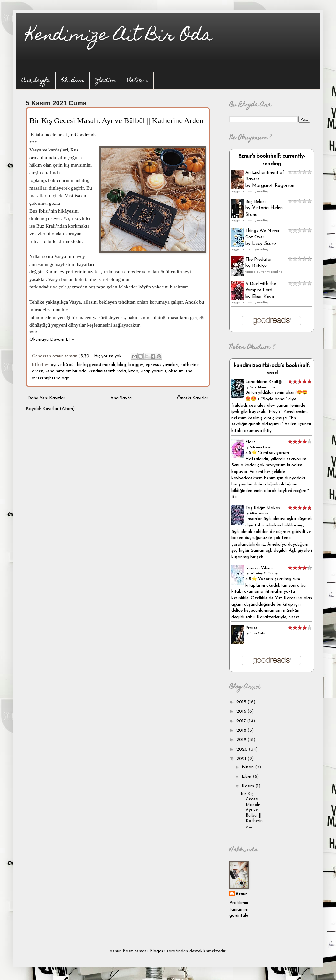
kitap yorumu (153, 371)
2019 (242, 740)
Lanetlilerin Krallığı (264, 382)
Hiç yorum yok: (109, 356)
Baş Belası (255, 202)
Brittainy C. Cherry (264, 573)
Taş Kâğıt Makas (263, 508)
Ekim (247, 777)
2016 (242, 711)
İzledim (105, 81)
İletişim (137, 81)
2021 (242, 759)
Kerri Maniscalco (262, 387)
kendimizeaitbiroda (107, 371)
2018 (242, 730)
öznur (241, 894)
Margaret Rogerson (273, 186)
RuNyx (259, 266)
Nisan (248, 767)
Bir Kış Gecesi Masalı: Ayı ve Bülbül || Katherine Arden (116, 120)
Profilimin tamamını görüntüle (239, 909)
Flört (250, 442)
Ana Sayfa (36, 81)
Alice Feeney (259, 513)
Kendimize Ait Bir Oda (119, 37)
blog (122, 365)
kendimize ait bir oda (66, 371)
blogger (136, 365)
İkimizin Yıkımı (259, 568)
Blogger (158, 951)
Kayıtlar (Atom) (58, 409)
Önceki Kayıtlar (193, 398)
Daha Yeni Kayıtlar (46, 398)
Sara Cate (257, 634)
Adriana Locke (260, 447)
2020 (243, 750)
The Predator (259, 260)
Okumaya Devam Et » (52, 340)
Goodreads (86, 135)
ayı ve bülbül (63, 365)
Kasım (248, 786)
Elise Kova (263, 297)
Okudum (72, 81)
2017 (242, 721)
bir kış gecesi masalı (96, 365)
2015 (242, 702)
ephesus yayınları (162, 365)
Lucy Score (264, 244)
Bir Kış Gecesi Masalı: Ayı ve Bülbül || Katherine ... (252, 810)
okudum (176, 371)
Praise (251, 628)
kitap (133, 371)
